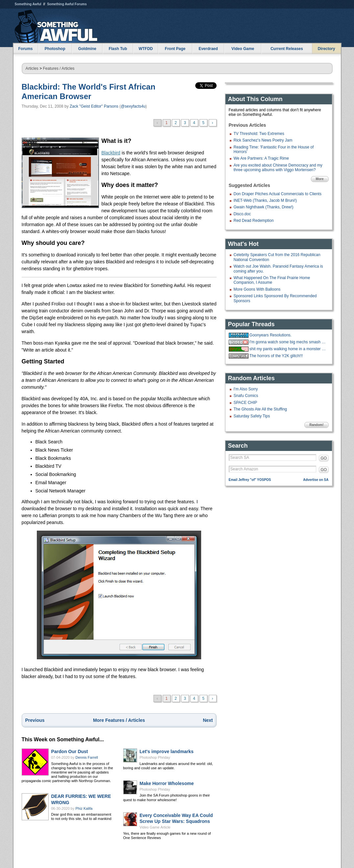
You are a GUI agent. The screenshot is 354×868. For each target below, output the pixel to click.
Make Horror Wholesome (167, 783)
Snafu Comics (246, 396)
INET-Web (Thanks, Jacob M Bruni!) (265, 200)
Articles (32, 68)
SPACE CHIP (246, 403)
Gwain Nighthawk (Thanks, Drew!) (264, 207)
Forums (25, 49)
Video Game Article (155, 827)
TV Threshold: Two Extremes (259, 134)
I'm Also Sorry (246, 389)
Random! (316, 425)
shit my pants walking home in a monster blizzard (288, 349)
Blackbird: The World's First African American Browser (89, 92)
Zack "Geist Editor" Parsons (94, 106)
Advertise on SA (316, 480)
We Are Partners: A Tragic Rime (261, 158)
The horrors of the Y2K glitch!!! (276, 356)
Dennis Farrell (87, 757)
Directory (327, 49)
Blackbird (111, 153)
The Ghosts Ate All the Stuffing (260, 409)
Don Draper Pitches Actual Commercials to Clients (278, 194)
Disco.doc (242, 214)
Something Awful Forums (67, 4)
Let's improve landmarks (167, 751)
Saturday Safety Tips (252, 416)
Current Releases (287, 49)
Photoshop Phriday (155, 757)
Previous (35, 720)
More (320, 179)
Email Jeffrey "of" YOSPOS (250, 480)
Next (208, 720)
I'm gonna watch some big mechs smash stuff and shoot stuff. (288, 342)
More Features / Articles (119, 720)
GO (324, 458)
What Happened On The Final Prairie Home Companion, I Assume (272, 280)
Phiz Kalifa (84, 808)
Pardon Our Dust (70, 751)
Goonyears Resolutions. (271, 335)
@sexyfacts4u (133, 106)
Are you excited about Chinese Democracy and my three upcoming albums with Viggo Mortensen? (278, 168)
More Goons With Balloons (257, 289)
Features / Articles (59, 68)
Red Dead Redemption (254, 221)
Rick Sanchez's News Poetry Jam (263, 140)
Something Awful (28, 4)
